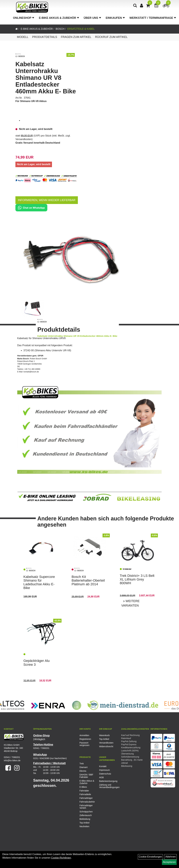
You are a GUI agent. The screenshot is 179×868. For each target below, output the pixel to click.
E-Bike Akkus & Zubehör (60, 19)
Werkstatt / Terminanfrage (153, 19)
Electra (83, 771)
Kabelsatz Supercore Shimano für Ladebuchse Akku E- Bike (39, 582)
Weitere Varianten (131, 603)
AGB (101, 777)
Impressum (104, 770)
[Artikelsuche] (136, 7)
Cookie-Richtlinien (61, 858)
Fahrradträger (86, 798)
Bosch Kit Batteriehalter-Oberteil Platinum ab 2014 (88, 580)
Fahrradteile (85, 794)
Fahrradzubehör (87, 802)
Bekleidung (85, 819)
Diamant (83, 767)
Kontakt (103, 766)
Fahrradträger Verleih (86, 807)
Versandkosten (24, 139)
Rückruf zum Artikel (111, 37)
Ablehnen (171, 857)
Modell (23, 37)
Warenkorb (104, 735)
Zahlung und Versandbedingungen (106, 786)
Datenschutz (105, 774)
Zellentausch (85, 815)
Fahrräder (84, 791)
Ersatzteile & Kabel (81, 29)
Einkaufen (116, 19)
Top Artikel (104, 739)
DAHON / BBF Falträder (86, 776)
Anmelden (84, 735)
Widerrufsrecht (106, 746)
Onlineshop (24, 19)
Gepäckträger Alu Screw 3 (37, 663)
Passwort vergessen (84, 744)
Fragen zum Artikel (76, 37)
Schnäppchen (86, 812)
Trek (81, 764)
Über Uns (93, 19)
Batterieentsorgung (106, 781)
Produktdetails (45, 37)
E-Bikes (83, 787)
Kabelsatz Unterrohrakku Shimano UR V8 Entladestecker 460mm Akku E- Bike (46, 78)
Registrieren (85, 739)
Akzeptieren (169, 862)
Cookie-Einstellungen (150, 857)
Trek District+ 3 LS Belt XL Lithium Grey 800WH (137, 579)
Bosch (60, 29)
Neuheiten (84, 826)
